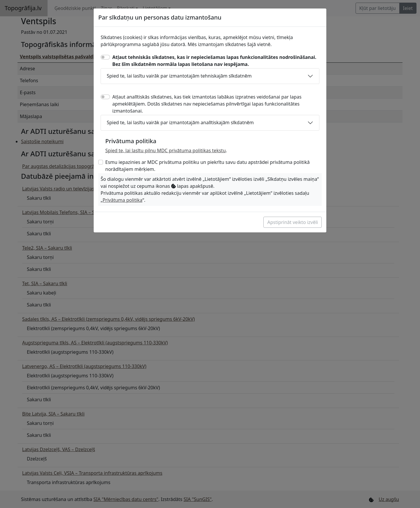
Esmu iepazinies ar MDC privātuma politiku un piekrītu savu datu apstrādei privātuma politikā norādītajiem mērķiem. (208, 166)
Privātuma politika (123, 200)
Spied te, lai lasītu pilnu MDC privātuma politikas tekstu (166, 150)
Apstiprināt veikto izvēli (293, 222)
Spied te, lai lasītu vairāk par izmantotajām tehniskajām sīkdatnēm (179, 76)
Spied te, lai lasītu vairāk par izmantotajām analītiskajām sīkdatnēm (180, 122)
